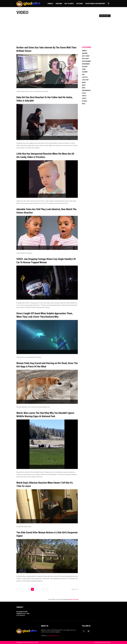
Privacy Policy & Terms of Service (102, 642)
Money (84, 82)
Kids (83, 75)
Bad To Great (69, 4)
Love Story (85, 80)
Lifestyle (85, 77)
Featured (80, 4)
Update (84, 98)
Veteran (84, 101)
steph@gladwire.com (54, 636)
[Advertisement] (47, 33)
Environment (86, 64)
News (84, 88)
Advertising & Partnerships (95, 4)
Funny (84, 69)
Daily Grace (85, 59)
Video (84, 104)
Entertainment (87, 61)
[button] (108, 4)
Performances (86, 90)
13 (43, 589)
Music (84, 85)
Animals (50, 4)
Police (84, 93)
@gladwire (74, 599)
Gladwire (85, 72)
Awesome (59, 4)
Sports (84, 96)
